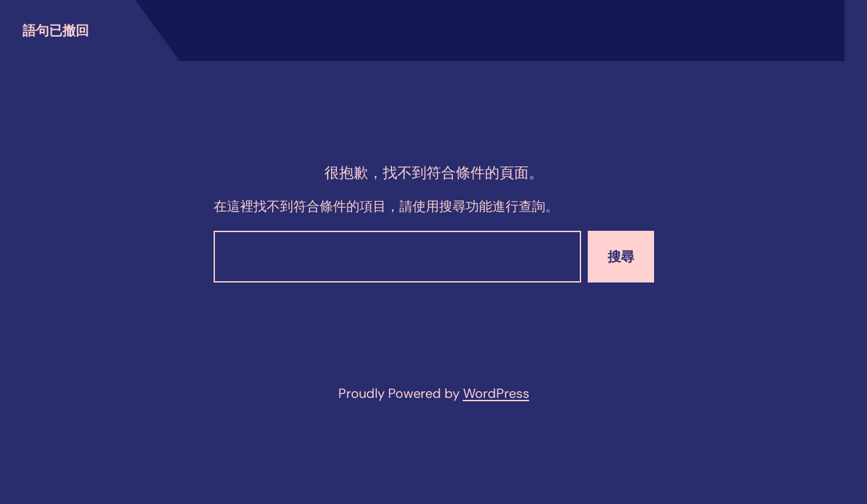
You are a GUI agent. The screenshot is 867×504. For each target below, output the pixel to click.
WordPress (496, 393)
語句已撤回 (56, 31)
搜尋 (621, 257)
